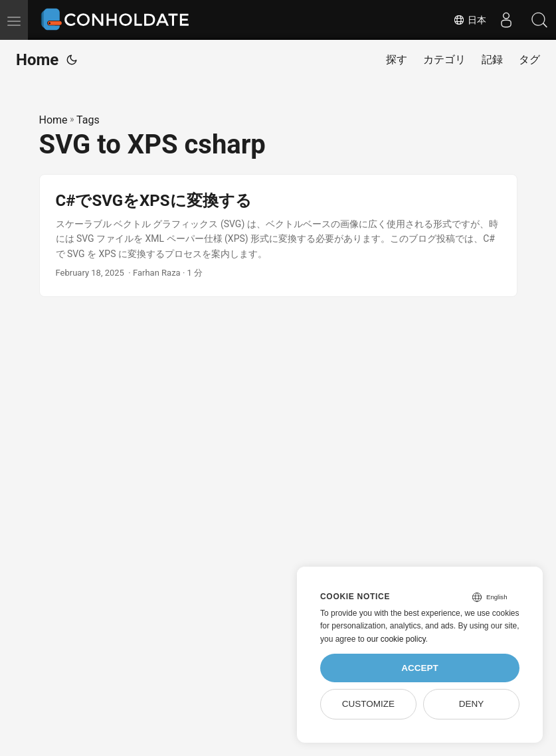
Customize (368, 704)
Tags (88, 120)
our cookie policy (396, 639)
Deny (472, 704)
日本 (470, 20)
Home (37, 60)
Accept (420, 668)
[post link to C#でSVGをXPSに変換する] (278, 236)
